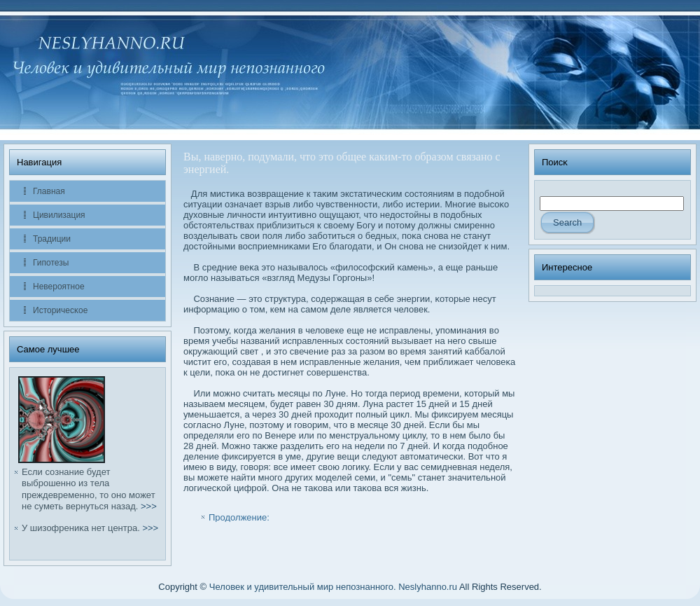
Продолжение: (239, 517)
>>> (149, 506)
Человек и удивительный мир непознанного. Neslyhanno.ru (333, 587)
